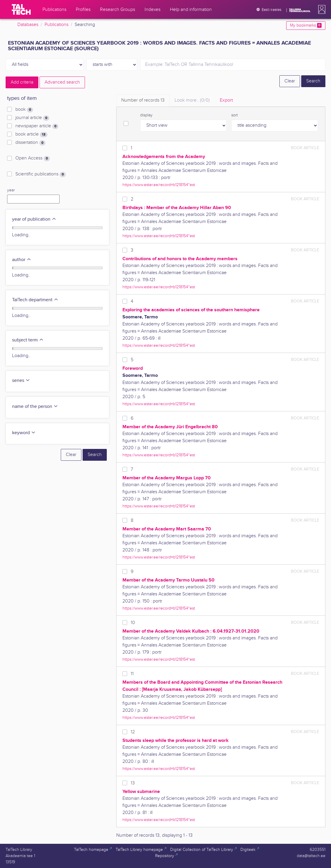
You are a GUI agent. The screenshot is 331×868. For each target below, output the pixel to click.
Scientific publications (41, 174)
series (21, 381)
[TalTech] (21, 9)
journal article (32, 118)
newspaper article (37, 126)
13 (133, 783)
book (24, 110)
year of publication (34, 219)
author (22, 260)
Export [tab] (226, 100)
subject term (28, 340)
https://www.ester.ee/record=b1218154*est (159, 185)
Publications (56, 25)
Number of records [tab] (143, 100)
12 (133, 732)
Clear (290, 81)
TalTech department (35, 300)
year (11, 190)
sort (235, 115)
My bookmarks (306, 25)
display (146, 115)
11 (132, 674)
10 (133, 623)
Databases (28, 25)
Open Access (33, 158)
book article (31, 134)
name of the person (35, 407)
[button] (321, 9)
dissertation (30, 143)
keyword (24, 433)
